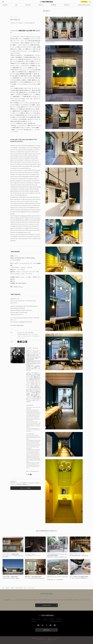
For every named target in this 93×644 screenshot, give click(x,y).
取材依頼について (57, 638)
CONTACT (54, 640)
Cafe (23, 332)
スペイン (24, 338)
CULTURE (28, 5)
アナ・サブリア (32, 334)
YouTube (29, 600)
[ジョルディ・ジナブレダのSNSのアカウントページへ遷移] (27, 474)
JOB (16, 5)
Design (48, 600)
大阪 (84, 600)
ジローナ (19, 338)
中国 (69, 600)
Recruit (58, 600)
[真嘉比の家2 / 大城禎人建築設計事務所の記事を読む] (35, 567)
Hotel (74, 600)
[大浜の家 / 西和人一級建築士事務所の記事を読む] (13, 567)
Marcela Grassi (20, 325)
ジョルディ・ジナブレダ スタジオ (33, 336)
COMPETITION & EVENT (84, 5)
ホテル (81, 600)
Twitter (47, 625)
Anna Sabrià (20, 332)
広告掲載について (36, 638)
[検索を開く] (3, 2)
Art (37, 600)
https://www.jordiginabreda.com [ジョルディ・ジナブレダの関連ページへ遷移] (33, 471)
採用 (61, 600)
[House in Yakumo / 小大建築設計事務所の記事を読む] (13, 544)
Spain (27, 334)
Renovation (18, 600)
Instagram (42, 625)
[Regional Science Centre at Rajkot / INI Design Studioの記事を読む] (58, 567)
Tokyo (21, 600)
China (79, 600)
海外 (39, 600)
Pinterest (55, 625)
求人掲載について (50, 638)
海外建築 (8, 600)
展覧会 (35, 600)
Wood (24, 600)
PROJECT (41, 5)
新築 (76, 600)
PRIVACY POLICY (44, 640)
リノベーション (13, 600)
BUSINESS (54, 5)
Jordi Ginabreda (31, 332)
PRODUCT (67, 5)
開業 (71, 600)
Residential (66, 600)
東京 (5, 600)
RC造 (86, 600)
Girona (26, 332)
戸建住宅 (44, 600)
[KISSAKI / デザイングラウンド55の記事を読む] (80, 544)
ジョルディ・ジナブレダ (22, 336)
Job (56, 600)
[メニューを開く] (90, 2)
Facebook (51, 625)
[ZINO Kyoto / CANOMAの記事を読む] (35, 544)
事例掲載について (43, 638)
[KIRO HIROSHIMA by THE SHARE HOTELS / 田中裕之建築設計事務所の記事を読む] (58, 544)
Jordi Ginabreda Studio (21, 334)
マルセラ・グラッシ (18, 287)
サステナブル (52, 600)
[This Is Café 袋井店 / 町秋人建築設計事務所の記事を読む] (80, 567)
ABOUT (38, 640)
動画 (32, 600)
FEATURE (5, 5)
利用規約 (50, 640)
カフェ (36, 334)
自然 (63, 600)
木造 (26, 600)
